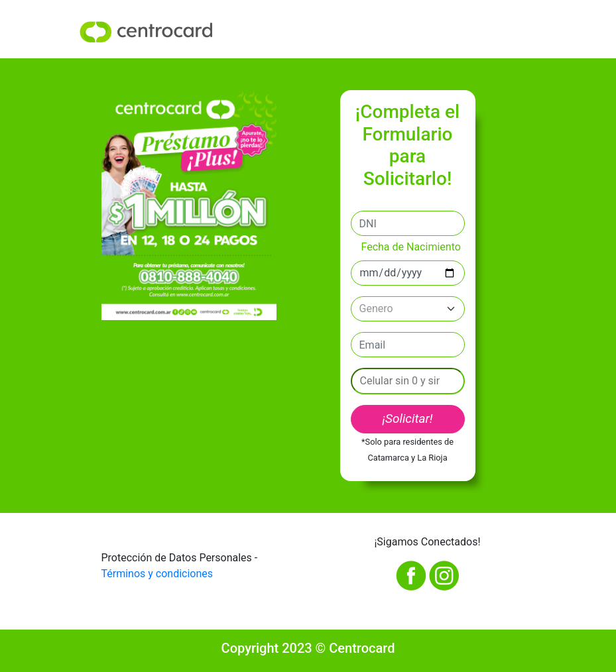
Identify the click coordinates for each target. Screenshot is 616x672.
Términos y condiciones (157, 574)
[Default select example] (408, 309)
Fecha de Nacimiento (411, 247)
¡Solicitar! (407, 419)
